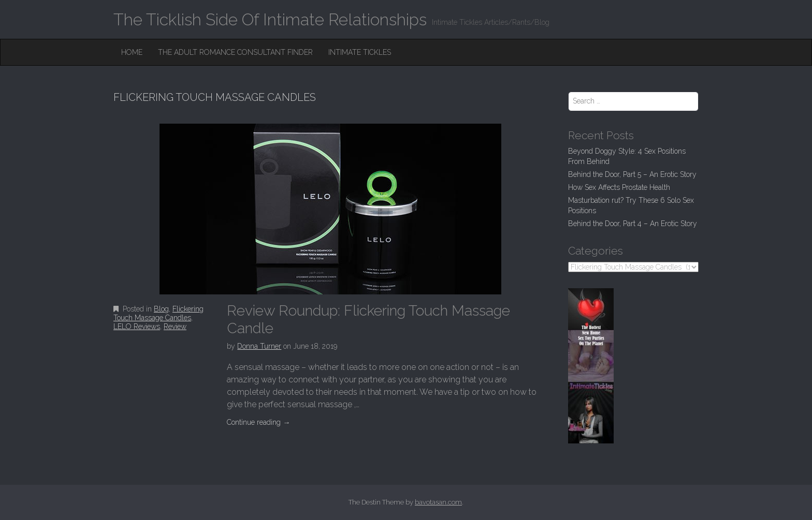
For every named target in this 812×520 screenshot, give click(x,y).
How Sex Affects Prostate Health (619, 187)
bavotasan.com (438, 502)
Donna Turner (259, 346)
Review (175, 326)
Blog (161, 309)
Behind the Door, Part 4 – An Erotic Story (633, 224)
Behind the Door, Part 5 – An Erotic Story (632, 174)
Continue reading (258, 422)
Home (132, 52)
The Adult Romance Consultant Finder (235, 52)
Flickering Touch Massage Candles (158, 313)
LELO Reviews (137, 326)
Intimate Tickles (360, 52)
